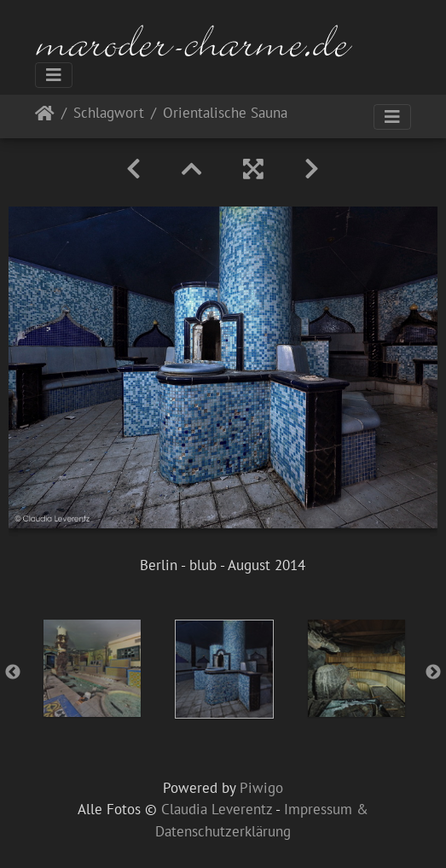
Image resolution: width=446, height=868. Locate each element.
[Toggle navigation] (54, 75)
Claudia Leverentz (217, 809)
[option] (92, 668)
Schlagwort (109, 114)
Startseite (45, 117)
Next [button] (433, 673)
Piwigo (261, 788)
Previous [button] (13, 673)
